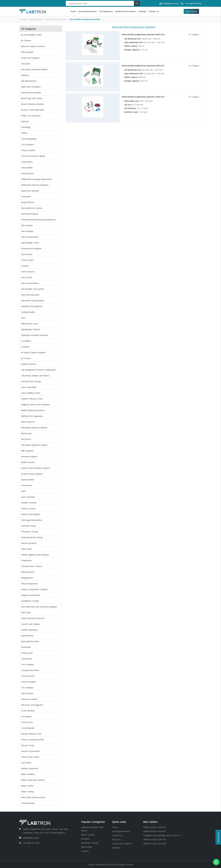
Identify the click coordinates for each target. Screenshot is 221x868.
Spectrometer (27, 636)
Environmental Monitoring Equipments (38, 220)
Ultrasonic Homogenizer (32, 705)
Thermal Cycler (28, 676)
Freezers (25, 266)
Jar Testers (26, 358)
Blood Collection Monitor (32, 104)
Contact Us (154, 11)
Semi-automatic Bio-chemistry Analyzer (39, 607)
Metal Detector (28, 422)
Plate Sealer (26, 549)
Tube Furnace (27, 693)
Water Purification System (33, 780)
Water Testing (27, 792)
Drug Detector (28, 202)
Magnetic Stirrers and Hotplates (35, 404)
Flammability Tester (30, 243)
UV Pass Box (27, 722)
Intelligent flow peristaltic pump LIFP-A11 (162, 835)
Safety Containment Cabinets (34, 589)
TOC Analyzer (27, 688)
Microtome (26, 439)
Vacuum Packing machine (33, 740)
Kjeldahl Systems (29, 364)
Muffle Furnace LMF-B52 (155, 839)
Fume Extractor (28, 272)
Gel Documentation (30, 283)
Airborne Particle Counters (33, 46)
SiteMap (116, 848)
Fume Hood (26, 277)
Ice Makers (26, 341)
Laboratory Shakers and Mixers (35, 376)
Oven (23, 491)
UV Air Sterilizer (28, 711)
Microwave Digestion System (34, 445)
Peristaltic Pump (28, 526)
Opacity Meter (27, 480)
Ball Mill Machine (29, 81)
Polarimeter (26, 560)
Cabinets (25, 121)
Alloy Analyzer (27, 52)
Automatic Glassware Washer (34, 69)
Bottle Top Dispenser (31, 116)
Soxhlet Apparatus (29, 630)
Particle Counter (28, 508)
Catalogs (142, 11)
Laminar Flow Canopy (31, 381)
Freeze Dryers (27, 260)
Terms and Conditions (122, 844)
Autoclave (26, 64)
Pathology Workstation (32, 520)
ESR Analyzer (27, 225)
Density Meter (27, 173)
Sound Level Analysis (31, 624)
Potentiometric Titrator (32, 566)
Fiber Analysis (27, 231)
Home (73, 11)
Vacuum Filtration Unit (31, 734)
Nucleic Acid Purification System (36, 468)
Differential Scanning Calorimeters (37, 179)
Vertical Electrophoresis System (85, 19)
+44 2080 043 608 (31, 843)
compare (194, 35)
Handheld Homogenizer (32, 306)
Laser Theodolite (29, 387)
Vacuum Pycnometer (31, 751)
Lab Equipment (106, 11)
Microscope (26, 433)
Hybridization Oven (30, 324)
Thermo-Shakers (29, 682)
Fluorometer (27, 254)
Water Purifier (27, 786)
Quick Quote (194, 11)
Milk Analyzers (27, 451)
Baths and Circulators (31, 87)
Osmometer (27, 485)
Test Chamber (27, 664)
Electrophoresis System (56, 19)
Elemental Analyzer (30, 214)
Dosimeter (26, 196)
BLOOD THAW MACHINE (33, 110)
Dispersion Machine (30, 191)
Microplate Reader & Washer (34, 428)
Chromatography (29, 139)
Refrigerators (27, 578)
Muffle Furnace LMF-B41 (155, 831)
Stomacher (26, 647)
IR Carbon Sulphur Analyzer (33, 352)
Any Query (218, 837)
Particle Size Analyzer (31, 514)
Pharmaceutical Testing (32, 537)
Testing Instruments (30, 670)
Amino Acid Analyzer (30, 58)
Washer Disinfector (30, 768)
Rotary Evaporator (29, 584)
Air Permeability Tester (31, 35)
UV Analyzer (26, 716)
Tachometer (27, 659)
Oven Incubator (28, 497)
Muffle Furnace (28, 462)
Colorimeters (27, 162)
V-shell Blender (28, 728)
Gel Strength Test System (33, 289)
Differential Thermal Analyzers (35, 185)
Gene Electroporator (30, 295)
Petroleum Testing (29, 532)
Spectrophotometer (88, 11)
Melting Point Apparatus (32, 416)
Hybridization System (31, 329)
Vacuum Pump (28, 745)
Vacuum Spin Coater (30, 757)
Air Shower (26, 41)
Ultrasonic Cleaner (29, 699)
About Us (116, 839)
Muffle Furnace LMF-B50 (155, 844)
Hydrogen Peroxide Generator (35, 335)
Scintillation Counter (30, 601)
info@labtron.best (169, 3)
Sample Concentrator (31, 595)
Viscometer (26, 763)
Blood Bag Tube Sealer (32, 98)
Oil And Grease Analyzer (32, 474)
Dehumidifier (27, 168)
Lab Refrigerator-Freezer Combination (38, 370)
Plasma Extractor (29, 543)
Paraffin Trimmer (29, 503)
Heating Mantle (28, 312)
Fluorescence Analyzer (31, 248)
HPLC (24, 318)
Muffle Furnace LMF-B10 (155, 827)
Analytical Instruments (125, 11)
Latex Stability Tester (31, 393)
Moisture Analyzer (29, 456)
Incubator (25, 347)
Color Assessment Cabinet (33, 156)
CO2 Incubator (28, 145)
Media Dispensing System (33, 410)
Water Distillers (28, 774)
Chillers (24, 133)
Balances (25, 75)
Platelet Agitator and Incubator (35, 555)
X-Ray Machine (28, 803)
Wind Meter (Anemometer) (33, 797)
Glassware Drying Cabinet (33, 300)
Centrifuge (26, 127)
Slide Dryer (26, 612)
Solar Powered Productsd (33, 618)
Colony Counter (28, 150)
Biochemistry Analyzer (31, 93)
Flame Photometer (30, 237)
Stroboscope (27, 653)
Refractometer (28, 572)
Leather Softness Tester (32, 399)
